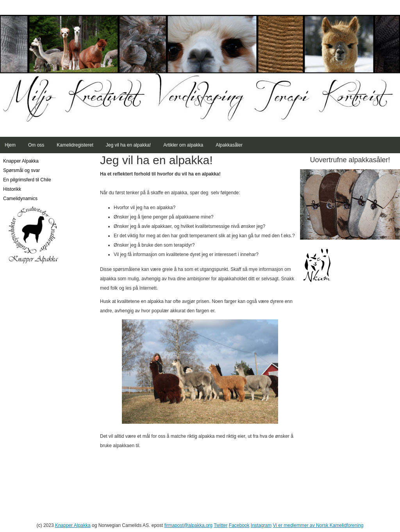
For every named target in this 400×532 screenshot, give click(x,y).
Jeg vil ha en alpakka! (128, 145)
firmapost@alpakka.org (188, 525)
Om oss (36, 145)
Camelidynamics (20, 199)
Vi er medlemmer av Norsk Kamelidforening (318, 525)
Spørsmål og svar (21, 170)
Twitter (221, 525)
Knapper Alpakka (21, 161)
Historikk (12, 189)
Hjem (10, 145)
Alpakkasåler (229, 145)
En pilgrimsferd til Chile (27, 180)
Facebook (239, 525)
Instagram (261, 525)
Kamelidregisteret (75, 145)
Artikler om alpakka (183, 145)
